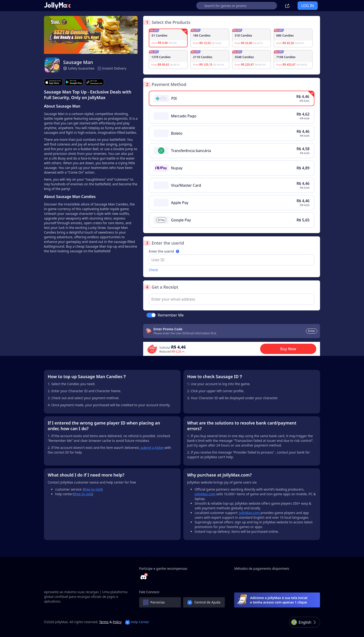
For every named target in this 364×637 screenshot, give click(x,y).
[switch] (151, 315)
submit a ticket (152, 448)
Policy (117, 622)
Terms (104, 622)
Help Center (137, 622)
